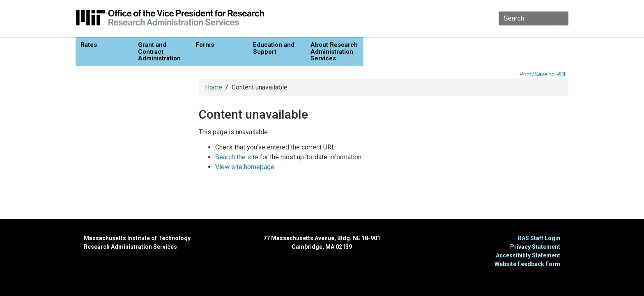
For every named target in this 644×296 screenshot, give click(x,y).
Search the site (237, 157)
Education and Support (274, 48)
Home (214, 87)
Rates (89, 45)
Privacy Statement (535, 247)
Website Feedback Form (527, 264)
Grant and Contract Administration (159, 52)
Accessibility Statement (528, 255)
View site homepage (245, 167)
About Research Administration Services (334, 52)
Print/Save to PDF (543, 75)
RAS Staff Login (539, 238)
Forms (205, 45)
